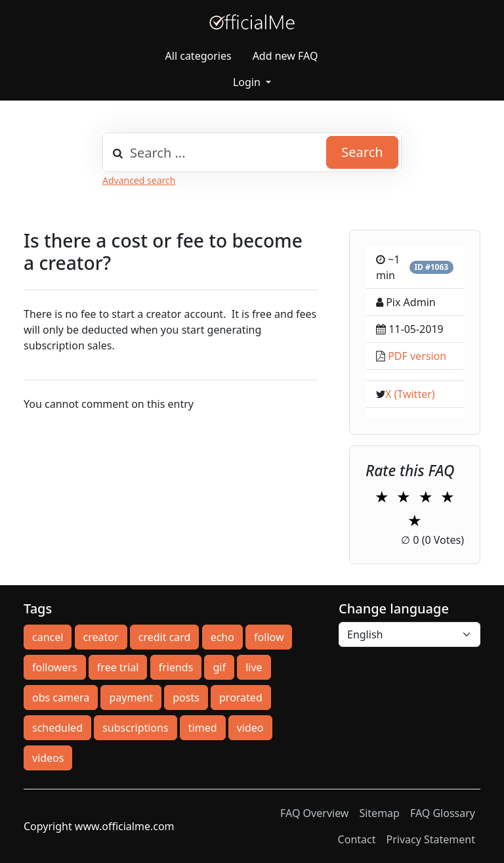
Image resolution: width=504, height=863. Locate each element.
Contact (357, 839)
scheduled (57, 728)
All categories (199, 56)
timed (203, 728)
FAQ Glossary (443, 813)
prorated (241, 697)
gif (219, 667)
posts (186, 697)
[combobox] (252, 152)
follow (269, 637)
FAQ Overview (314, 813)
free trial (118, 667)
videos (48, 758)
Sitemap (379, 813)
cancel (48, 637)
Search (362, 152)
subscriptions (135, 728)
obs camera (61, 697)
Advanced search (139, 180)
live (254, 667)
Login (248, 82)
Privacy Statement (430, 839)
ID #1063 (431, 267)
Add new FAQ (285, 56)
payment (131, 697)
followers (55, 667)
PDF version (417, 356)
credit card (165, 637)
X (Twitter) (410, 394)
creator (101, 637)
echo (222, 637)
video (250, 728)
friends (176, 667)
